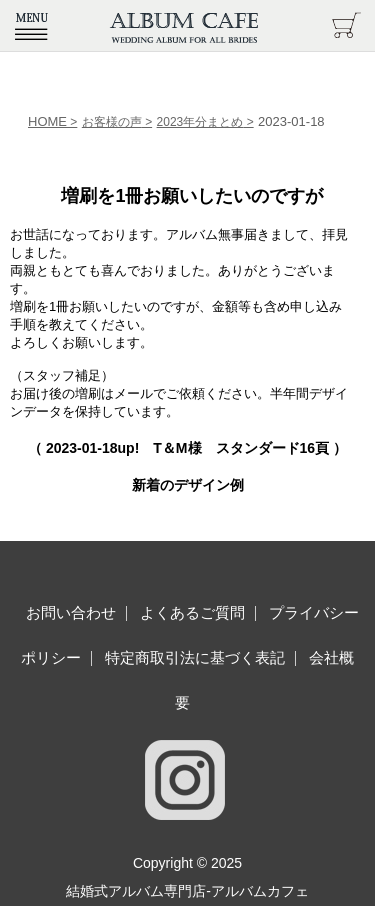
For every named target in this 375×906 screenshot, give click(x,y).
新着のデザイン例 (188, 485)
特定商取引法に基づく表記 (195, 657)
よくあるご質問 (192, 612)
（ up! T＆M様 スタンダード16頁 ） (187, 448)
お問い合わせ (71, 612)
